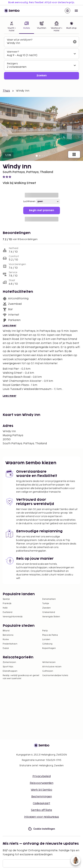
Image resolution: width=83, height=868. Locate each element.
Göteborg (47, 644)
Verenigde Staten (51, 617)
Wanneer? (13, 52)
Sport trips (8, 667)
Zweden (46, 608)
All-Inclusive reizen (52, 667)
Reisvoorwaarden (42, 783)
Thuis (6, 91)
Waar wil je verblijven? (20, 40)
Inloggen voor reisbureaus (41, 817)
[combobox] (39, 43)
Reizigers (12, 64)
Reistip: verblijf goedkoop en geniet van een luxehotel (21, 677)
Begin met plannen (42, 210)
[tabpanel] (41, 58)
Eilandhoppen (10, 671)
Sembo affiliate (41, 810)
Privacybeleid (42, 776)
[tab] (12, 27)
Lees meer (10, 326)
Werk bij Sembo (41, 790)
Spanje (6, 599)
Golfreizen (48, 671)
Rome (6, 640)
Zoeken (42, 76)
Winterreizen (49, 662)
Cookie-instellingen (41, 829)
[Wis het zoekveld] (75, 42)
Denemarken (49, 599)
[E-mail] (41, 863)
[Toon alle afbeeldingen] (74, 154)
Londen (46, 640)
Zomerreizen (9, 662)
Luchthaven (29, 201)
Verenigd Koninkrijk (13, 617)
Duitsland (7, 612)
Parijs (45, 631)
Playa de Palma (50, 635)
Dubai (6, 648)
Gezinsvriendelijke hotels (55, 675)
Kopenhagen (49, 648)
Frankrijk (7, 604)
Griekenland (49, 612)
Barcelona (8, 635)
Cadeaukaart (41, 803)
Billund (6, 631)
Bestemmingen (42, 797)
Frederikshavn (10, 644)
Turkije (46, 604)
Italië (5, 608)
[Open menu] (76, 11)
